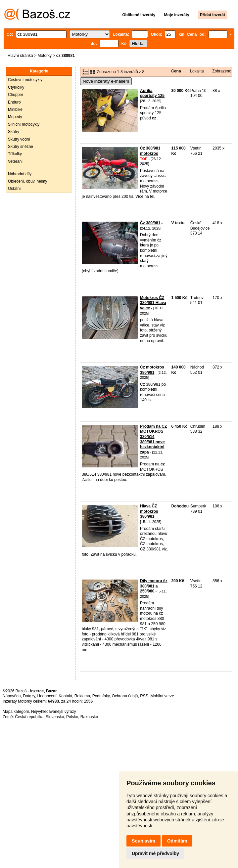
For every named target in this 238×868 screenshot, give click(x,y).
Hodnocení (47, 696)
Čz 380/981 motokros (150, 151)
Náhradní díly (20, 174)
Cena (176, 71)
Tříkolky (15, 154)
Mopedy (15, 117)
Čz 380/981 (150, 223)
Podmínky (101, 696)
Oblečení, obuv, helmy (28, 181)
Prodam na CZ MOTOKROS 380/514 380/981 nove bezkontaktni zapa (153, 439)
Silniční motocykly (24, 124)
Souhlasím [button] (143, 841)
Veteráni (15, 161)
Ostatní (14, 189)
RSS (144, 696)
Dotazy (29, 696)
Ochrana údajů (125, 696)
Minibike (15, 109)
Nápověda (12, 696)
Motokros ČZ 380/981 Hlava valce (153, 303)
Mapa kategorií (16, 712)
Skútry (14, 132)
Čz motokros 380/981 (152, 370)
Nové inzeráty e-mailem (106, 81)
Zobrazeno (222, 71)
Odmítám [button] (177, 841)
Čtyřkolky (16, 87)
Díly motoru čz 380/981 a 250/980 (154, 586)
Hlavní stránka (20, 56)
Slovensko (55, 717)
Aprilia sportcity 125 (152, 93)
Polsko (72, 717)
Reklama (82, 696)
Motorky (45, 56)
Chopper (16, 95)
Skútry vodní (19, 139)
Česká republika (29, 717)
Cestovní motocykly (25, 80)
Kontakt (65, 696)
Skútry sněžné (21, 147)
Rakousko (89, 717)
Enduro (14, 102)
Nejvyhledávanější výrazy (53, 712)
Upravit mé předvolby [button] (155, 853)
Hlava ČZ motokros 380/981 (149, 511)
